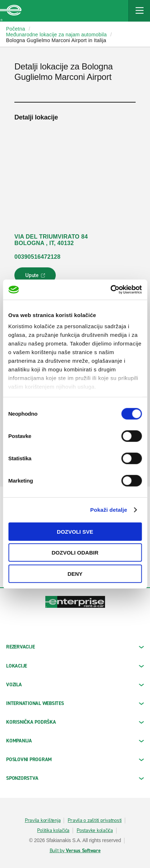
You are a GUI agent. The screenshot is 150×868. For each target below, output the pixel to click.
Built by (75, 851)
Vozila (75, 685)
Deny (75, 573)
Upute (36, 277)
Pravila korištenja (43, 820)
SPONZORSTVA (75, 778)
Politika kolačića (53, 831)
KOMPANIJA (75, 741)
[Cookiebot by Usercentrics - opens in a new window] (110, 290)
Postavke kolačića (95, 831)
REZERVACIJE (75, 647)
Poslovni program (75, 760)
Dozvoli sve (75, 531)
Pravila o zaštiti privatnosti (95, 820)
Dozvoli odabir (75, 553)
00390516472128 (37, 257)
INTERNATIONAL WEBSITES (75, 703)
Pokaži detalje (109, 510)
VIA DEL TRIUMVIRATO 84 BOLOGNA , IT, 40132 (51, 240)
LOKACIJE (75, 666)
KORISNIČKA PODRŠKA (75, 722)
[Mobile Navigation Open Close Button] (139, 11)
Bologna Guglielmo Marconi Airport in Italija (56, 40)
